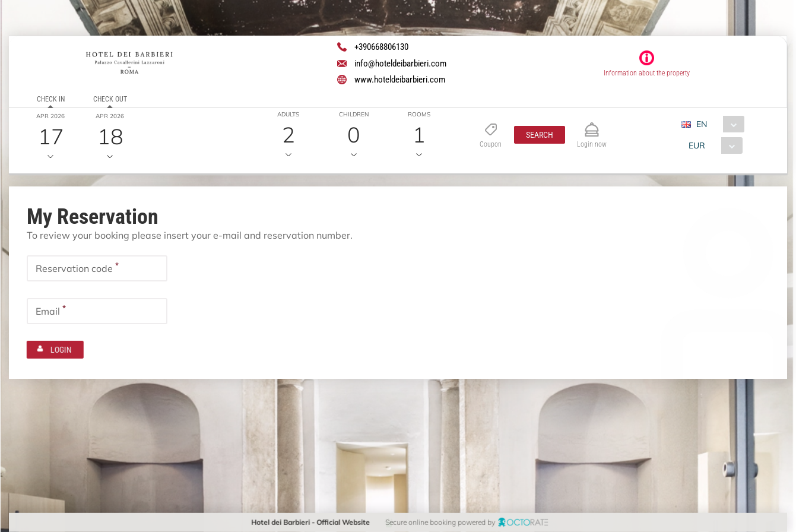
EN (702, 124)
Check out (110, 99)
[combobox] (717, 124)
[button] (540, 135)
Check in (51, 99)
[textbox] (97, 268)
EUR (697, 145)
